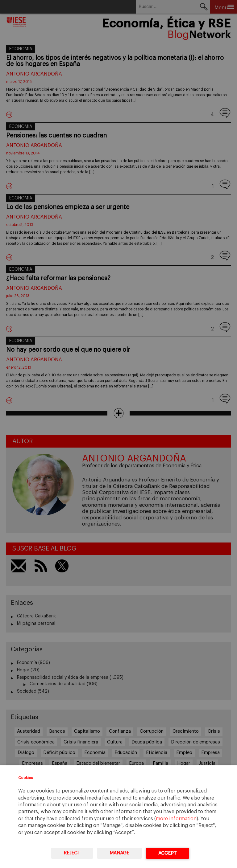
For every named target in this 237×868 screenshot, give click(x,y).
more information (176, 819)
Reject (72, 853)
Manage (119, 853)
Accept (168, 853)
